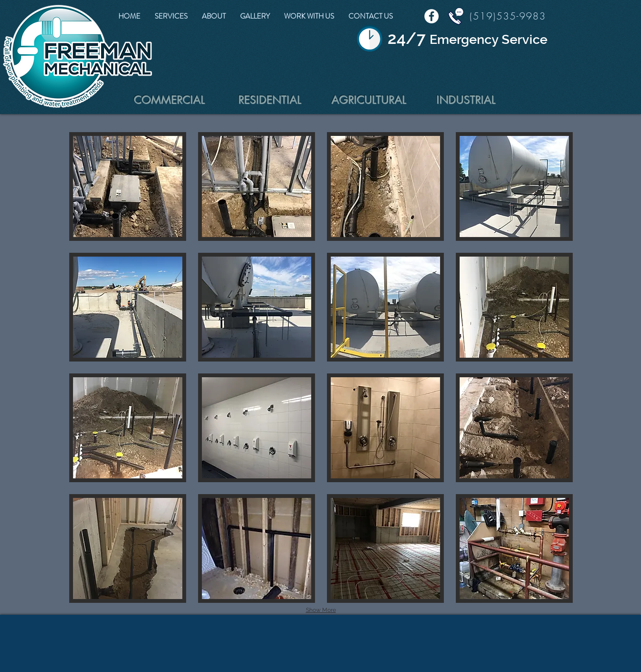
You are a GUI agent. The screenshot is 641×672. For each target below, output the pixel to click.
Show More (321, 610)
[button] (128, 186)
